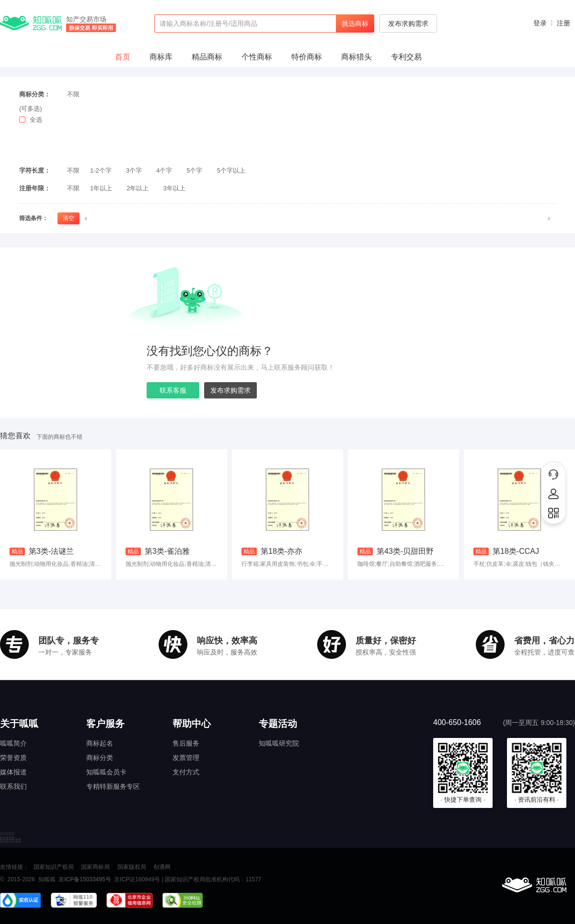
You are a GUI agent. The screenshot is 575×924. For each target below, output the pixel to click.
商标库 (161, 57)
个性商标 (257, 57)
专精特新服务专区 (113, 786)
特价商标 (307, 57)
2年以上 (138, 188)
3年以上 (174, 188)
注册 (563, 23)
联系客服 (173, 390)
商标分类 (100, 758)
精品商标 (207, 57)
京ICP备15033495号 (85, 879)
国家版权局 (132, 867)
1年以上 (101, 188)
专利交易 (406, 57)
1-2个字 (101, 170)
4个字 (164, 170)
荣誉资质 (13, 758)
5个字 (194, 170)
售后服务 (186, 743)
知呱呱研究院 (279, 743)
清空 (69, 218)
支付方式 (186, 772)
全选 (36, 120)
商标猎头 (356, 57)
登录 (540, 23)
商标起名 (100, 743)
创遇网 (162, 867)
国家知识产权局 (54, 867)
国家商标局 (95, 867)
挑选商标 (355, 23)
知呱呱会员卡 (106, 772)
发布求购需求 (408, 23)
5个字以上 (231, 170)
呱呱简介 (13, 743)
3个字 (134, 170)
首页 (123, 57)
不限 (73, 94)
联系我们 (13, 786)
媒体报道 (13, 772)
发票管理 (186, 758)
